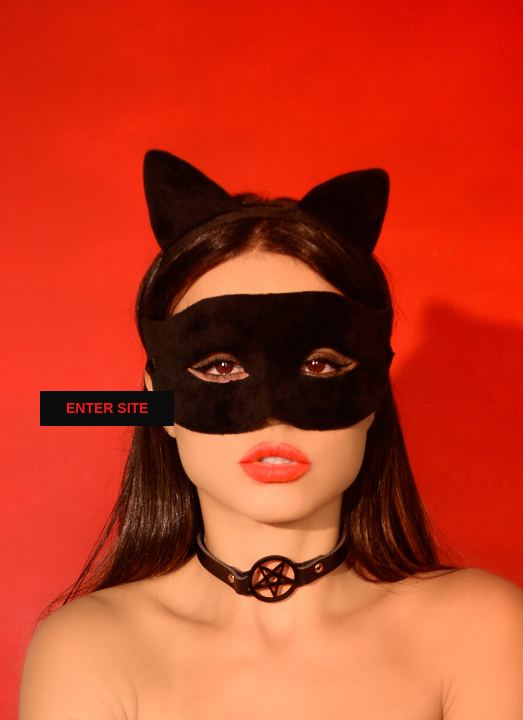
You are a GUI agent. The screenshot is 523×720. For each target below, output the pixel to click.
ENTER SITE (107, 408)
